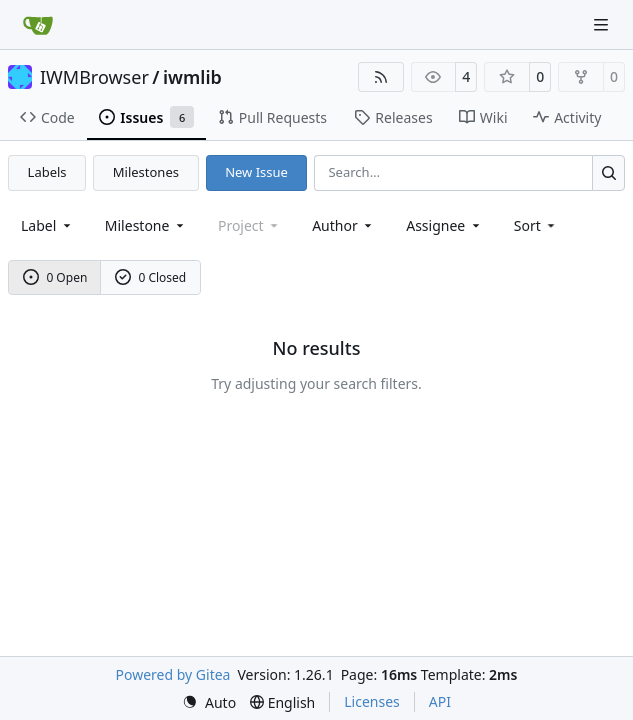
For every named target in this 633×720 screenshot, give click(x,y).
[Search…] (608, 172)
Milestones (146, 172)
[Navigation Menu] (603, 24)
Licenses (372, 701)
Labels (47, 172)
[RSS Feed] (381, 77)
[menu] (536, 225)
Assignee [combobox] (444, 225)
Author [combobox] (343, 225)
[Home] (38, 25)
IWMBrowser (94, 77)
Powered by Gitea (173, 674)
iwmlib (192, 77)
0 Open (55, 277)
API (440, 701)
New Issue (256, 172)
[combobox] (47, 225)
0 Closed (151, 277)
